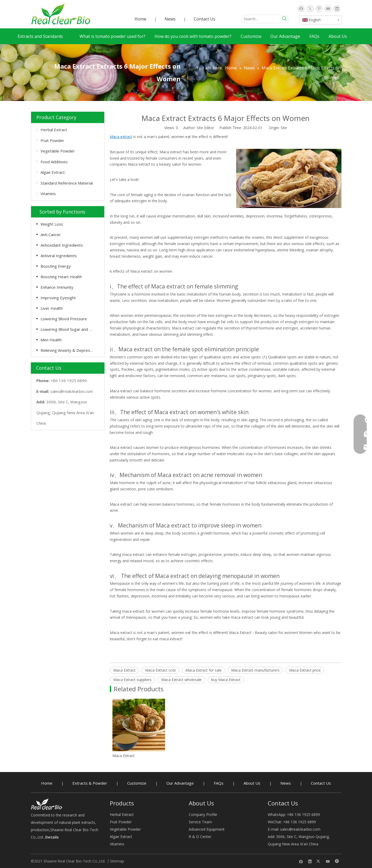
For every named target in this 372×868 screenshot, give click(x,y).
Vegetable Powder (58, 151)
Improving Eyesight (58, 298)
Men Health (51, 340)
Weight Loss (52, 224)
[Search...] (261, 19)
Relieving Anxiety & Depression (69, 350)
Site (284, 128)
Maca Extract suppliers (132, 680)
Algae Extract (53, 172)
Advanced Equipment (207, 829)
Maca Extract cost (160, 670)
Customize (137, 783)
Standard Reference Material (67, 183)
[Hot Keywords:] (285, 19)
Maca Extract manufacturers (255, 670)
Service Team (200, 822)
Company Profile (203, 814)
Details (52, 837)
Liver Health (52, 308)
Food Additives (54, 162)
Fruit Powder (52, 140)
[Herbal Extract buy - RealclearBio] (47, 804)
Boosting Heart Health (61, 277)
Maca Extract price (305, 670)
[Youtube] (328, 9)
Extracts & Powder (90, 783)
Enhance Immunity (57, 287)
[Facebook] (301, 9)
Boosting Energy (56, 266)
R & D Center (200, 837)
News (170, 19)
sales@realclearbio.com (72, 391)
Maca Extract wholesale (181, 680)
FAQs (219, 783)
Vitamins (48, 194)
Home (140, 19)
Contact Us (205, 19)
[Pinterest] (319, 9)
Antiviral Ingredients (59, 256)
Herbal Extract (54, 130)
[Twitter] (310, 9)
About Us (252, 783)
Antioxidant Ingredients (62, 245)
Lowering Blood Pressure (64, 319)
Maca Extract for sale (204, 670)
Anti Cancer (51, 235)
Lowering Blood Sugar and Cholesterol (70, 329)
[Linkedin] (337, 9)
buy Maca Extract (226, 680)
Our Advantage (180, 783)
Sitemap (117, 861)
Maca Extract (124, 670)
